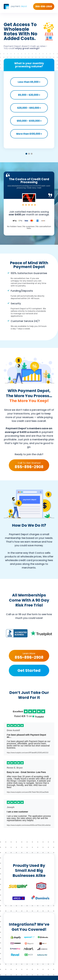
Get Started (29, 670)
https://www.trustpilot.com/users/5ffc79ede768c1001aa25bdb (28, 792)
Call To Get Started (29, 465)
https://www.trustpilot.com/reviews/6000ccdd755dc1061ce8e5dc (29, 825)
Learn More (29, 656)
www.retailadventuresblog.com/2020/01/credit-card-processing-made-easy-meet (29, 187)
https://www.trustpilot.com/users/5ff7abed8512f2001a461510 (28, 753)
